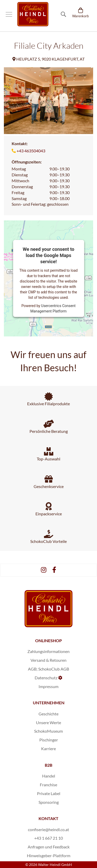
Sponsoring (49, 802)
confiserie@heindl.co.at (48, 829)
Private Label (49, 793)
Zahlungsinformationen (48, 651)
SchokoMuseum (48, 731)
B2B (48, 765)
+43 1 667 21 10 (48, 838)
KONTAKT (48, 818)
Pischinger (49, 740)
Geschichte (48, 714)
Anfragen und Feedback (49, 847)
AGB (32, 669)
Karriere (48, 749)
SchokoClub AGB (54, 669)
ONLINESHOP (48, 640)
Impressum (48, 686)
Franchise (48, 785)
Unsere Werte (48, 722)
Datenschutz (46, 678)
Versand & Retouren (48, 660)
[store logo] (33, 14)
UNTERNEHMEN (49, 703)
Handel (49, 776)
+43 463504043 (31, 151)
